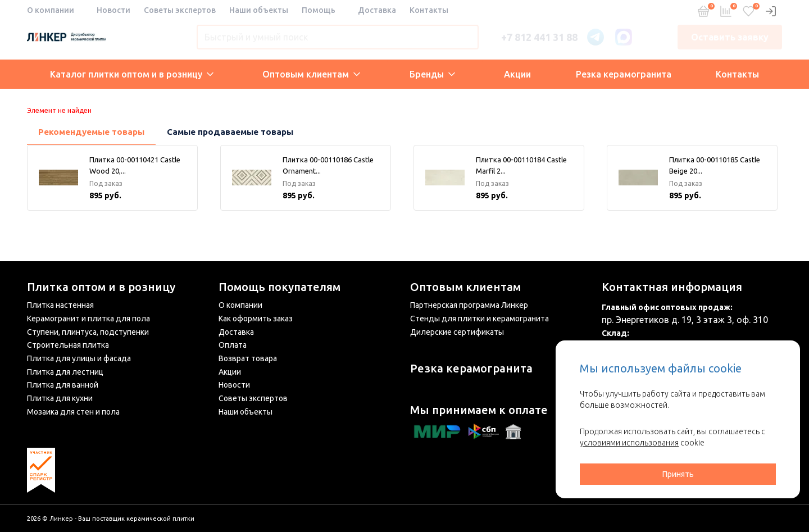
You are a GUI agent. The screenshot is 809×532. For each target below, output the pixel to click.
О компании (51, 10)
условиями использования (629, 443)
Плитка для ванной (63, 385)
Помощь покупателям (279, 287)
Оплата (233, 345)
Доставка (377, 10)
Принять (678, 474)
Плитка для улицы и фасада (79, 358)
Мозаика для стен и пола (73, 412)
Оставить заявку (730, 37)
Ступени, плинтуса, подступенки (88, 332)
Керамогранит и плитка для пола (88, 319)
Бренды (432, 74)
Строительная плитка (68, 345)
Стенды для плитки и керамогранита (480, 319)
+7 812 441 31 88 (539, 37)
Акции (517, 74)
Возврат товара (248, 358)
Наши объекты (259, 10)
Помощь (319, 10)
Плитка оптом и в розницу (101, 287)
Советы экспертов (180, 10)
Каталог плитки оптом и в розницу (132, 74)
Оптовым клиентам (311, 74)
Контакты (429, 10)
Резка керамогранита (624, 74)
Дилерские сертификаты (457, 332)
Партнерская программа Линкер (469, 305)
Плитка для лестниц (65, 372)
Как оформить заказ (256, 319)
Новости (113, 10)
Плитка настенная (60, 305)
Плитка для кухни (60, 398)
